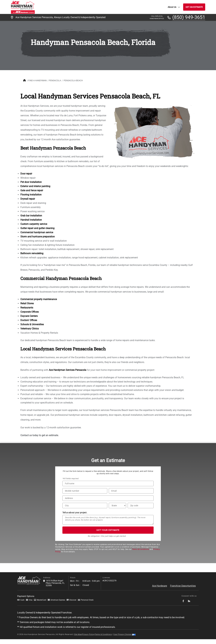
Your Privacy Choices (124, 639)
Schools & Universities (31, 329)
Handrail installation (31, 225)
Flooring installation (30, 199)
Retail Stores (26, 308)
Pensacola (54, 80)
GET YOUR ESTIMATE (108, 535)
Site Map (78, 639)
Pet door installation (30, 187)
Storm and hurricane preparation (37, 241)
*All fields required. (71, 483)
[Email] (131, 496)
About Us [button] (174, 7)
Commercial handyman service (36, 237)
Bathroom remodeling (31, 258)
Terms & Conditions (141, 554)
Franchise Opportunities (183, 591)
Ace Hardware (160, 591)
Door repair (26, 178)
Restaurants (26, 312)
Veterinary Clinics (29, 333)
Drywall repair (27, 204)
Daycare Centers (28, 321)
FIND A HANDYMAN (37, 80)
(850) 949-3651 (189, 17)
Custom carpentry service (33, 229)
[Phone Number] (85, 496)
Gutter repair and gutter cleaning (37, 233)
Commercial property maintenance (38, 304)
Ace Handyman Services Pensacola (67, 375)
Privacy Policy (88, 639)
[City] (85, 510)
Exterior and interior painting (35, 191)
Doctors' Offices (28, 325)
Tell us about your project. (75, 517)
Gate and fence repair (31, 195)
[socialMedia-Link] (184, 606)
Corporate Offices (29, 317)
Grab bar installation (31, 220)
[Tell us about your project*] (108, 525)
